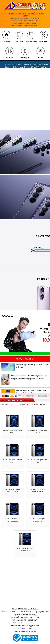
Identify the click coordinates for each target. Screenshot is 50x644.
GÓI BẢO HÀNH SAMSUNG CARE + (19, 123)
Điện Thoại (19, 42)
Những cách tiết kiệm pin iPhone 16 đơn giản (22, 78)
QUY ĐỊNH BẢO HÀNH (14, 129)
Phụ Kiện (9, 58)
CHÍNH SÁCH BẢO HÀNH (15, 126)
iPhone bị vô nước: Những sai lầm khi (19, 106)
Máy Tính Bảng (31, 42)
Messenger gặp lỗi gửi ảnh (15, 92)
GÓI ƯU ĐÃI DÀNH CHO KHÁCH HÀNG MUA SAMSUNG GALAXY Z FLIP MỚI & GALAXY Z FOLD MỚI (26, 117)
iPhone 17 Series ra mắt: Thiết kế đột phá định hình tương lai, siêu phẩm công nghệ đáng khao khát (29, 377)
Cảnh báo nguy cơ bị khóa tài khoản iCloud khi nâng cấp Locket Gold (31, 392)
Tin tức (41, 58)
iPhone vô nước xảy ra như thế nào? (19, 109)
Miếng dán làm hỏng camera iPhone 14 (20, 112)
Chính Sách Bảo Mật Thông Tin (25, 631)
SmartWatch (44, 42)
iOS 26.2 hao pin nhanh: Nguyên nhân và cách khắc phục (26, 64)
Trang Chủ (6, 42)
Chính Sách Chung (25, 629)
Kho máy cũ (25, 58)
